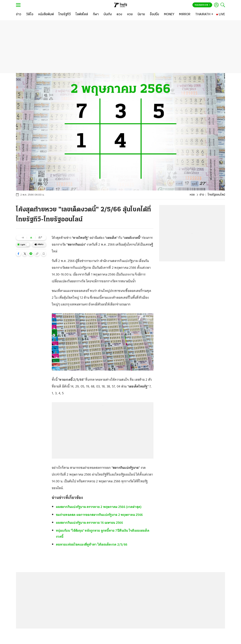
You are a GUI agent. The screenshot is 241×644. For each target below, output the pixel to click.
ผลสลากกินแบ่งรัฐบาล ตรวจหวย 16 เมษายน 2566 (89, 523)
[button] (18, 254)
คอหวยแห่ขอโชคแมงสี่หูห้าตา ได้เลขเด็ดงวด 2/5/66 (92, 544)
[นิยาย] (141, 14)
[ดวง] (119, 14)
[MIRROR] (185, 14)
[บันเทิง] (108, 14)
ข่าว (202, 195)
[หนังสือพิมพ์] (46, 14)
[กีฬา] (96, 14)
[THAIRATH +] (204, 14)
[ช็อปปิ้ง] (154, 14)
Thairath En (202, 5)
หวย (192, 195)
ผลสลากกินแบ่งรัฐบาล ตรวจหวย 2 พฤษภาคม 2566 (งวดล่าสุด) (99, 507)
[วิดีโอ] (30, 14)
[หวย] (130, 14)
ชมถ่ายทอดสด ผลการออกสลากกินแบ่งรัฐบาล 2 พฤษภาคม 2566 (99, 515)
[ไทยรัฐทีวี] (65, 14)
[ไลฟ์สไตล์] (82, 14)
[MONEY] (169, 14)
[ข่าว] (19, 14)
